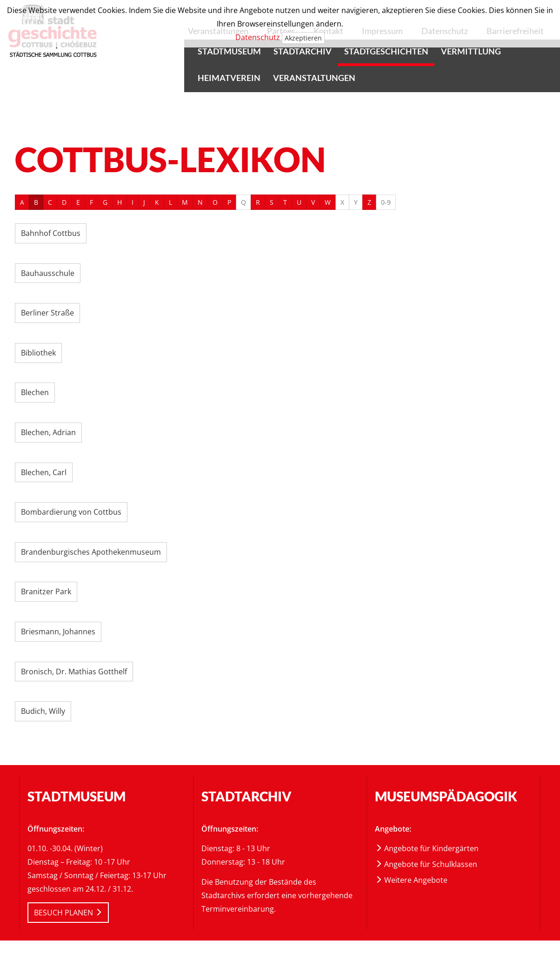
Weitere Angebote (411, 880)
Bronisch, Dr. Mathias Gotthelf (74, 672)
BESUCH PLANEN (68, 913)
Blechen (35, 392)
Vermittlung (471, 51)
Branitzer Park (46, 591)
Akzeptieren (303, 38)
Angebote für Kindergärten (427, 848)
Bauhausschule (48, 273)
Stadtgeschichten (386, 51)
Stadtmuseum (229, 51)
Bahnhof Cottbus (51, 233)
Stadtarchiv (303, 51)
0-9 (386, 202)
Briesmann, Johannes (58, 632)
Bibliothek (38, 353)
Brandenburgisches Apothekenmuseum (91, 552)
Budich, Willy (43, 711)
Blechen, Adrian (48, 432)
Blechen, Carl (44, 472)
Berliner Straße (47, 313)
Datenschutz (258, 37)
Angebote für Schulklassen (426, 864)
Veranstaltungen (314, 78)
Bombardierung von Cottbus (71, 512)
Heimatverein (229, 78)
